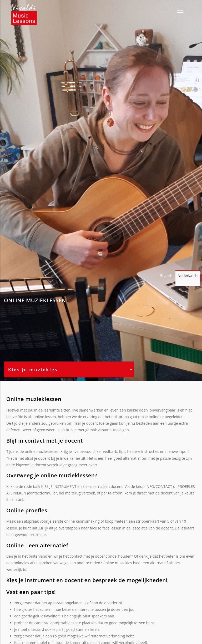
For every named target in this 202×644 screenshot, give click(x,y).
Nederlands (188, 276)
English (166, 276)
